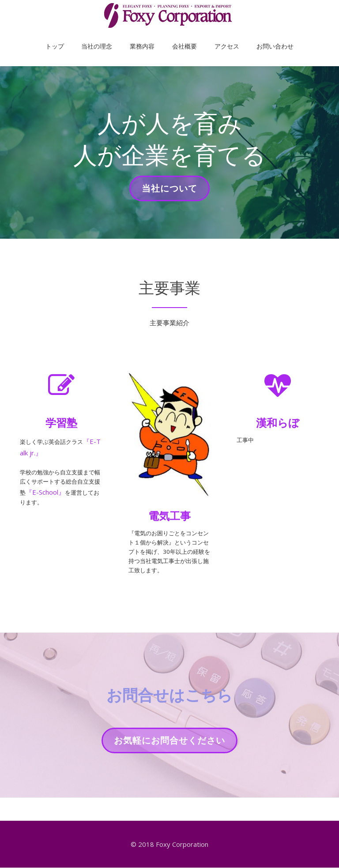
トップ (77, 37)
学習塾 (61, 423)
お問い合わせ (253, 37)
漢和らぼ (278, 423)
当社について (169, 191)
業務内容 (147, 37)
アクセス (214, 37)
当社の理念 (110, 37)
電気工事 (169, 516)
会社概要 (180, 37)
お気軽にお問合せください (169, 766)
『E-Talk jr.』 (40, 453)
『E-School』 (73, 499)
